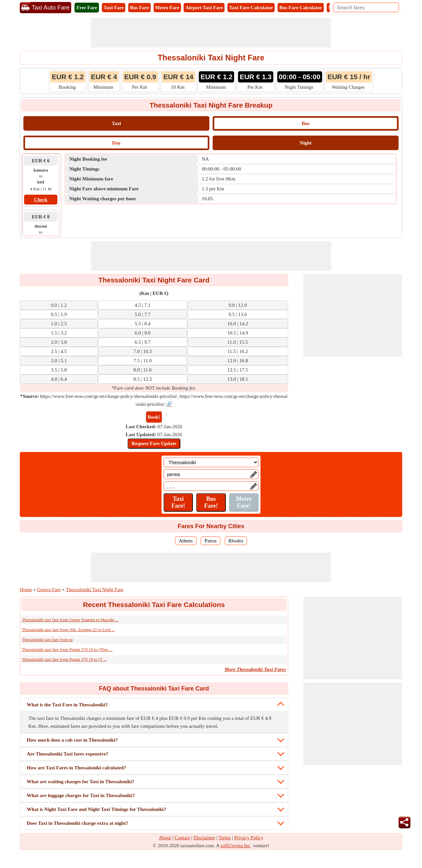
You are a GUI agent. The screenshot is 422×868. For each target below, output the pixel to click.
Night (306, 143)
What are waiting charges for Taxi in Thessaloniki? (80, 782)
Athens (186, 541)
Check (41, 200)
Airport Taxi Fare (204, 8)
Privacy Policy (249, 838)
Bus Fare (139, 8)
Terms (225, 838)
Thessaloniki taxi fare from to (47, 640)
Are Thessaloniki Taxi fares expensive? (68, 754)
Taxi (116, 123)
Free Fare (87, 8)
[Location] (211, 462)
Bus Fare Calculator (301, 8)
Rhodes (236, 541)
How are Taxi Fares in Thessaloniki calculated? (76, 768)
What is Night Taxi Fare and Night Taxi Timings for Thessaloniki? (96, 809)
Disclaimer (204, 838)
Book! (154, 417)
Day (116, 143)
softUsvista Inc (235, 846)
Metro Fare (167, 8)
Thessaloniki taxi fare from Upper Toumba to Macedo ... (70, 620)
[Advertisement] (211, 33)
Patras (211, 541)
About (165, 838)
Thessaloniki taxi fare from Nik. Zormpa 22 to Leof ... (68, 630)
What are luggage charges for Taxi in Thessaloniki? (81, 795)
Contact (182, 838)
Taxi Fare (114, 8)
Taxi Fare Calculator (251, 8)
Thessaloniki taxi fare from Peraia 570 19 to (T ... (64, 659)
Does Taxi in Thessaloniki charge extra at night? (77, 823)
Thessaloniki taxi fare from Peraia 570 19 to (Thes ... (67, 649)
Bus (306, 123)
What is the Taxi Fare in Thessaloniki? (67, 705)
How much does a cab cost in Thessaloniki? (72, 740)
